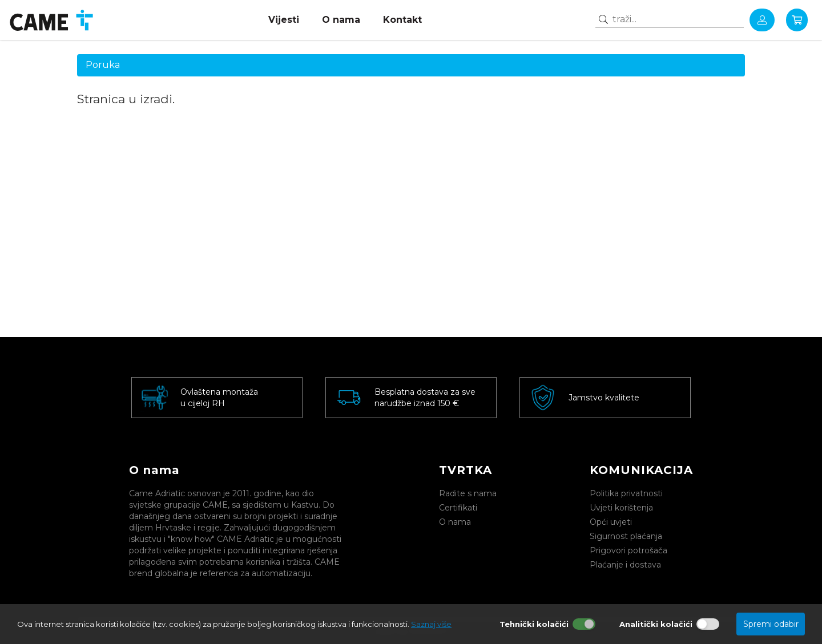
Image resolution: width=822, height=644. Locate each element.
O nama (341, 20)
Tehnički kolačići (534, 624)
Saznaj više (431, 624)
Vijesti (284, 20)
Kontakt (402, 20)
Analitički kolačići (656, 624)
